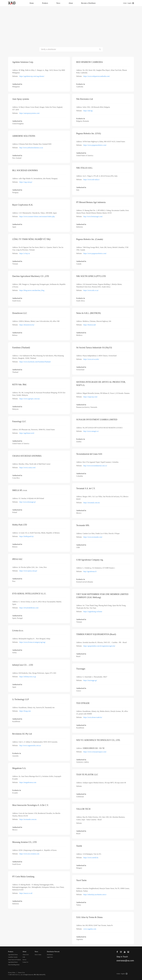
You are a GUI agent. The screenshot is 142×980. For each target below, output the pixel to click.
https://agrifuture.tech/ (27, 433)
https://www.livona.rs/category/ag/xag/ (32, 642)
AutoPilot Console (13, 957)
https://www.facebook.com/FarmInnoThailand (35, 362)
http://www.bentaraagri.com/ (93, 216)
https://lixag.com (25, 711)
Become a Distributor (88, 3)
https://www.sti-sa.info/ (91, 359)
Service (24, 960)
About (71, 3)
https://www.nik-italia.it (91, 180)
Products (45, 3)
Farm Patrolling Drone (14, 965)
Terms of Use (21, 973)
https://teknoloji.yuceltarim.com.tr (95, 895)
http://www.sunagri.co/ (91, 431)
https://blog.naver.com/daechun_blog (32, 290)
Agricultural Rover (13, 962)
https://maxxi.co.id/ (26, 893)
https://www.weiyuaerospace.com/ (95, 752)
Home (32, 3)
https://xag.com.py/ (26, 182)
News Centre (38, 955)
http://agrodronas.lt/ (90, 571)
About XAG (26, 955)
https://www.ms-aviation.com (29, 854)
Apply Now (50, 957)
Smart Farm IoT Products (14, 960)
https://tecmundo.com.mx (28, 819)
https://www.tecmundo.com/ (93, 537)
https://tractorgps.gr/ (90, 680)
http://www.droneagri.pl (27, 502)
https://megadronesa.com (28, 782)
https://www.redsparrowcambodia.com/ (97, 76)
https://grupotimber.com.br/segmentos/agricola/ (99, 646)
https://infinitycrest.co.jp (28, 677)
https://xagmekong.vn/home (93, 612)
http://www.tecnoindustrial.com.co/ (95, 466)
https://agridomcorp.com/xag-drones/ (32, 76)
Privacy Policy (12, 973)
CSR (24, 957)
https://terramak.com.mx (92, 503)
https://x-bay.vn (25, 253)
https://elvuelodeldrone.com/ (29, 608)
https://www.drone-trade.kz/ (93, 717)
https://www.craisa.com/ (28, 468)
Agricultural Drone (13, 955)
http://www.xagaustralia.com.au (30, 745)
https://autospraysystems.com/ (30, 113)
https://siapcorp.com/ (90, 397)
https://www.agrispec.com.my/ (30, 399)
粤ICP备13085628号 (39, 975)
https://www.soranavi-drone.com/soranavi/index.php (37, 216)
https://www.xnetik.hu (91, 858)
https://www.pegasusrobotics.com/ (95, 145)
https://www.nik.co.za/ (91, 290)
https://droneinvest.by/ (27, 325)
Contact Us (25, 962)
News (58, 3)
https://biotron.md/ (90, 325)
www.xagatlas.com (90, 929)
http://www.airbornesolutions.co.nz (31, 148)
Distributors (50, 955)
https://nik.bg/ (88, 111)
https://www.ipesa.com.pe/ (28, 571)
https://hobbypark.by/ (27, 536)
